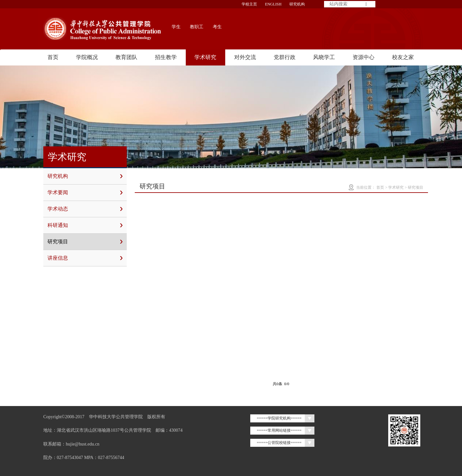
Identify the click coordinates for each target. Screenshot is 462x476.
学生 (176, 27)
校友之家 (403, 57)
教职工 (197, 27)
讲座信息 (85, 258)
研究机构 (297, 4)
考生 (217, 27)
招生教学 (166, 57)
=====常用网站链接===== (279, 430)
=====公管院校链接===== (279, 443)
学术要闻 (85, 193)
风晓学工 (324, 57)
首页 (53, 57)
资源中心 (364, 57)
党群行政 (285, 57)
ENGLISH (273, 4)
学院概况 (87, 57)
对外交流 (245, 57)
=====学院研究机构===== (279, 418)
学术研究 (205, 57)
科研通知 (85, 225)
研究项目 (85, 242)
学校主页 (249, 4)
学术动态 (85, 209)
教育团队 (126, 57)
